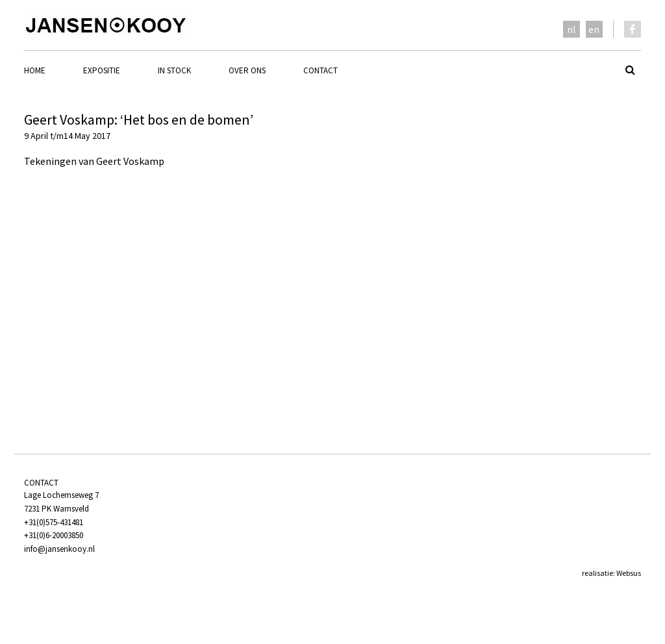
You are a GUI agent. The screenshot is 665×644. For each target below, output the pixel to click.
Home (35, 70)
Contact (320, 70)
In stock (174, 70)
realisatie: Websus (611, 573)
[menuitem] (54, 70)
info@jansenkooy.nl (59, 549)
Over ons (247, 70)
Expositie (102, 70)
